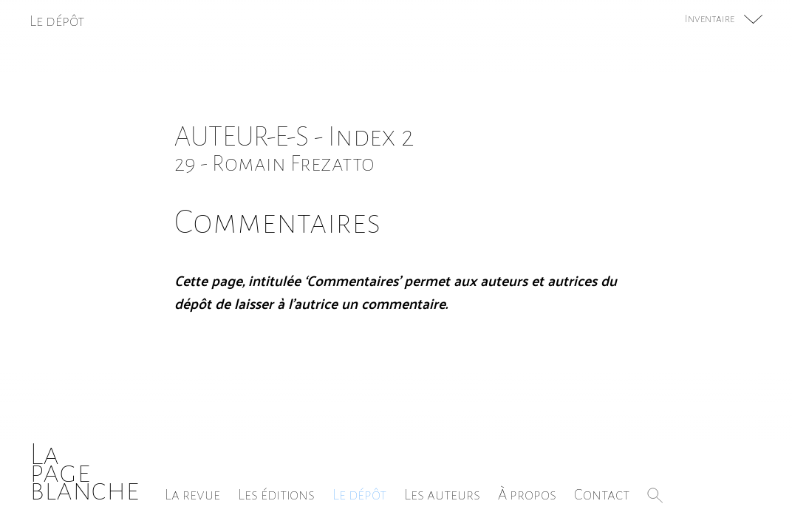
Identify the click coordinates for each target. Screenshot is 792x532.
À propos (527, 494)
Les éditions (276, 494)
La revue (192, 494)
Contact (602, 494)
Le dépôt (359, 494)
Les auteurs (442, 494)
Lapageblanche (85, 472)
